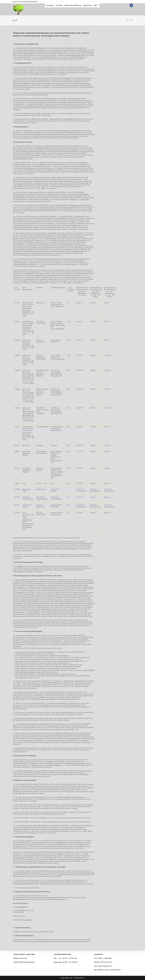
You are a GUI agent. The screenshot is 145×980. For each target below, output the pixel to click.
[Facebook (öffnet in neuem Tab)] (131, 5)
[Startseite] (127, 20)
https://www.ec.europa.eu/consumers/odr (42, 898)
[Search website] (99, 5)
